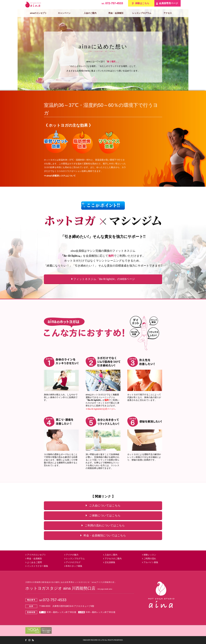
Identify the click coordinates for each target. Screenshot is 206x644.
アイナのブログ (72, 562)
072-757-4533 (112, 3)
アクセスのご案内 (112, 559)
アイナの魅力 (71, 555)
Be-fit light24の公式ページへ (101, 409)
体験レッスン (149, 555)
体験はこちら (142, 3)
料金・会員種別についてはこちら (103, 535)
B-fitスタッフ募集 (73, 566)
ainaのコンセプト (38, 13)
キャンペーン (64, 13)
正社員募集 (109, 562)
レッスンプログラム (142, 13)
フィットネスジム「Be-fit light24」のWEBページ (103, 279)
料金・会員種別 (116, 13)
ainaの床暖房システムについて (60, 176)
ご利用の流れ (149, 559)
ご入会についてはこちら (103, 505)
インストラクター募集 (37, 566)
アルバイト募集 (150, 562)
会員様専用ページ (168, 3)
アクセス (168, 13)
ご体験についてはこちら (103, 515)
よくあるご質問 (34, 562)
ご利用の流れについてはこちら (103, 525)
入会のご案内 (90, 13)
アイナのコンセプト (36, 555)
